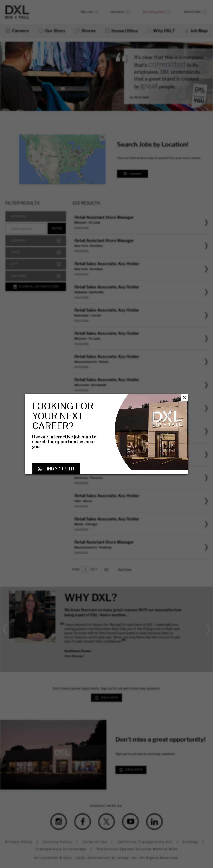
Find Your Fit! (59, 469)
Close (185, 397)
